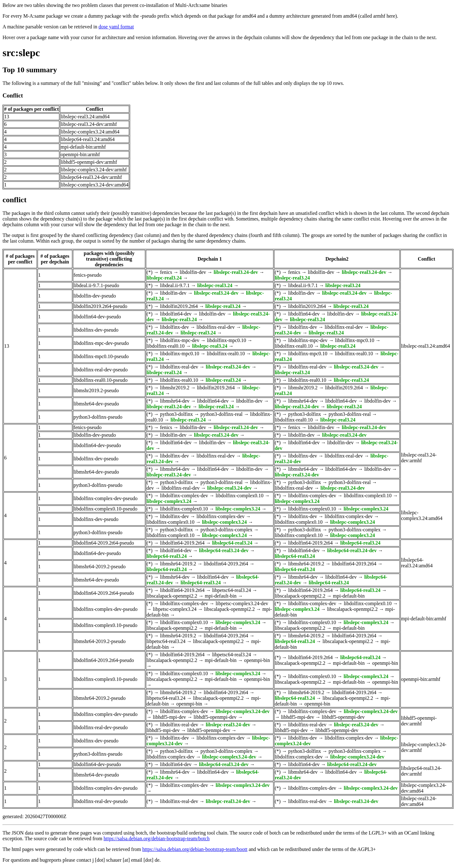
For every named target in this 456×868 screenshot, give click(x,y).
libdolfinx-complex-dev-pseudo (106, 498)
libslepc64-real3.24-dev (224, 550)
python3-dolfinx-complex (226, 530)
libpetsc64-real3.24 (232, 590)
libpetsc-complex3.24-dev (242, 603)
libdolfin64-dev (176, 314)
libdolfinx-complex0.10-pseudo (105, 509)
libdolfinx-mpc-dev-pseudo (101, 343)
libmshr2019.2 (175, 388)
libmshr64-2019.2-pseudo (100, 567)
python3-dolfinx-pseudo (98, 417)
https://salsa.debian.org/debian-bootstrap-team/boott (195, 849)
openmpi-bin (257, 660)
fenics (166, 272)
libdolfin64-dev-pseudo (97, 317)
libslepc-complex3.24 (169, 501)
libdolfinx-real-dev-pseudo (101, 370)
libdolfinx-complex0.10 (240, 496)
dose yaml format (116, 27)
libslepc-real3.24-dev (236, 272)
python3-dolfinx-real (222, 414)
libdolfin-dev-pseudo (95, 296)
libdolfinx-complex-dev (184, 496)
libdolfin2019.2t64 (179, 306)
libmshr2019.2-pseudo (96, 390)
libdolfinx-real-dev (216, 327)
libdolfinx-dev (175, 327)
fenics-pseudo (88, 275)
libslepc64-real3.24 (232, 543)
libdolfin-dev (193, 272)
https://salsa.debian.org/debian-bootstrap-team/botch (157, 838)
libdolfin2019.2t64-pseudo (100, 306)
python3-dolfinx (177, 414)
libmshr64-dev (175, 401)
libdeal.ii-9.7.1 (175, 285)
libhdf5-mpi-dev (169, 717)
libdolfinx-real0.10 (165, 346)
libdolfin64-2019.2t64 (182, 543)
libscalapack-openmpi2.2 (172, 596)
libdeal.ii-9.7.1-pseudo (96, 285)
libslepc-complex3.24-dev (243, 711)
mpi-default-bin (221, 596)
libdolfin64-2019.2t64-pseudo (104, 543)
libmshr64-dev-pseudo (96, 404)
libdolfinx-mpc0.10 (226, 340)
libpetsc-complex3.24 (175, 609)
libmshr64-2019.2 (178, 564)
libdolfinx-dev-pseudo (96, 330)
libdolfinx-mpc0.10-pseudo (101, 356)
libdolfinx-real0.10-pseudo (101, 380)
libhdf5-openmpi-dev (215, 717)
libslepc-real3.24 (164, 278)
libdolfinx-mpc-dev (180, 340)
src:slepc (21, 53)
